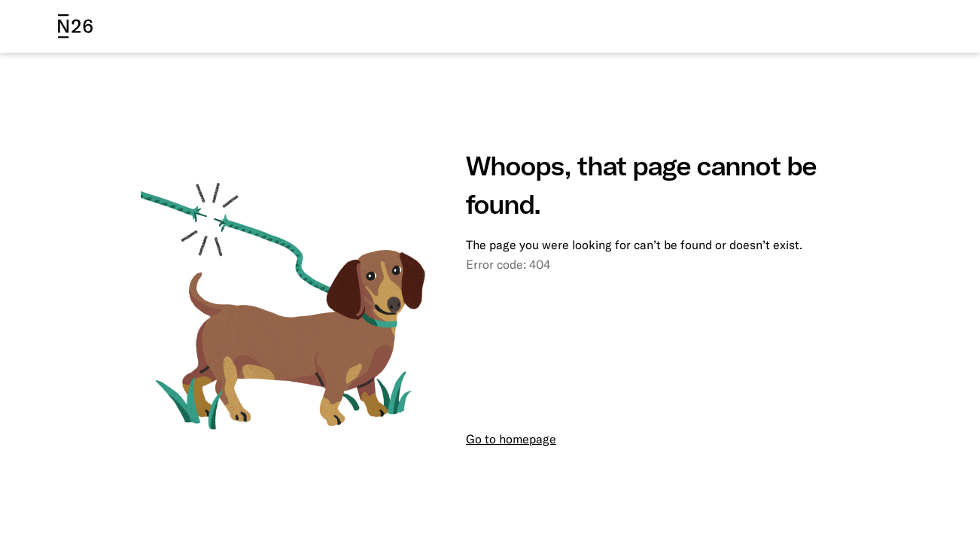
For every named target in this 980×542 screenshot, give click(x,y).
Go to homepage (511, 439)
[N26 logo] (75, 26)
